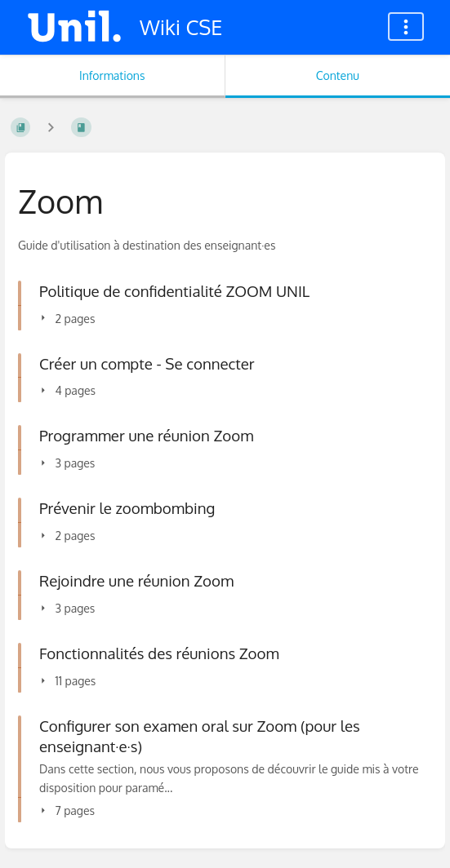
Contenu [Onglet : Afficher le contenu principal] (338, 75)
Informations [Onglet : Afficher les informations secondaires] (112, 75)
